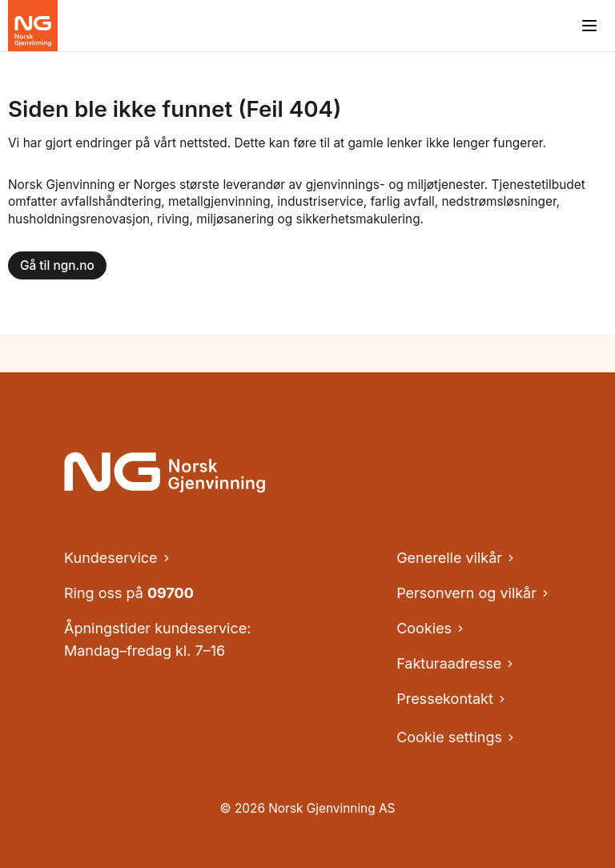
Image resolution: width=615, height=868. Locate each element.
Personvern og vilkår (474, 593)
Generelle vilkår (456, 558)
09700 (171, 593)
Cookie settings (456, 737)
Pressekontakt (452, 699)
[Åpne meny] (589, 26)
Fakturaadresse (456, 663)
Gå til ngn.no (57, 265)
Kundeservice (118, 558)
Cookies (431, 628)
